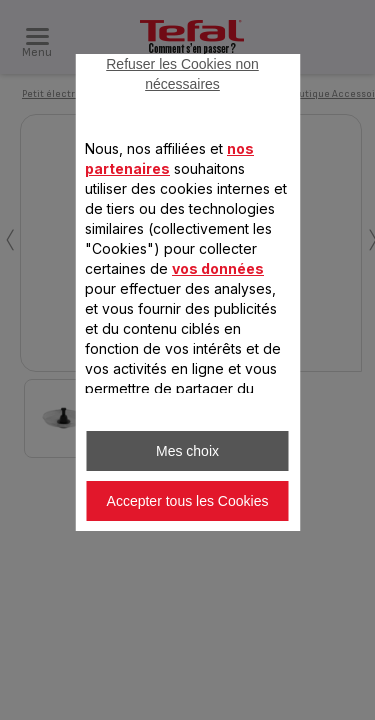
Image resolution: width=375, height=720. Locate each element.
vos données (218, 268)
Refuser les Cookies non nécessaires (182, 74)
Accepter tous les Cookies (188, 501)
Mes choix (187, 451)
